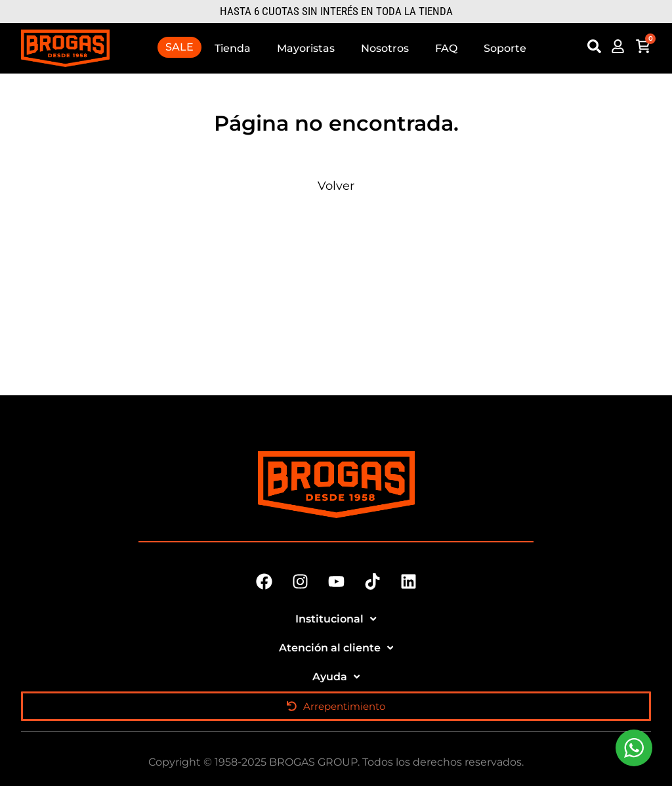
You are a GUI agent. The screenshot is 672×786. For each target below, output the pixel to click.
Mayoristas (306, 48)
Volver (336, 186)
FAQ (446, 48)
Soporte (505, 48)
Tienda (233, 48)
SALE (179, 47)
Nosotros (385, 48)
